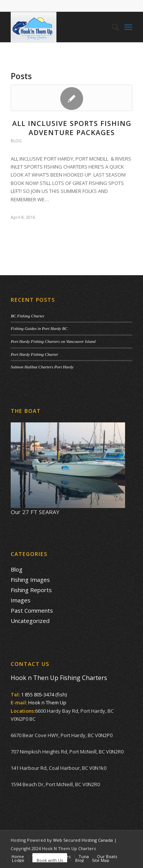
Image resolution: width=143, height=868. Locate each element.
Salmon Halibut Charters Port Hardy (42, 367)
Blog (16, 141)
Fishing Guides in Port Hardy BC (39, 328)
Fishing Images (30, 580)
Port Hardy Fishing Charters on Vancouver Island (53, 341)
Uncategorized (30, 621)
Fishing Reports (31, 590)
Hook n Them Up (47, 702)
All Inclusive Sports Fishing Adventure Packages (72, 128)
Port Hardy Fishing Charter (34, 354)
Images (21, 600)
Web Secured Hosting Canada (83, 840)
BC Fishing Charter (27, 316)
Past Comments (32, 610)
